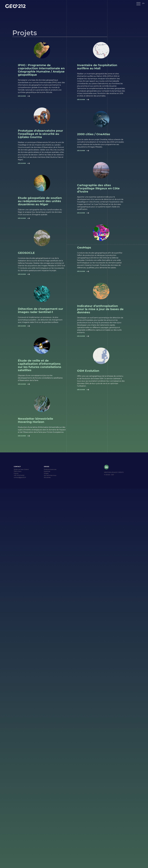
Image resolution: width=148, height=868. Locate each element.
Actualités (47, 477)
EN (143, 3)
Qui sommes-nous (50, 475)
